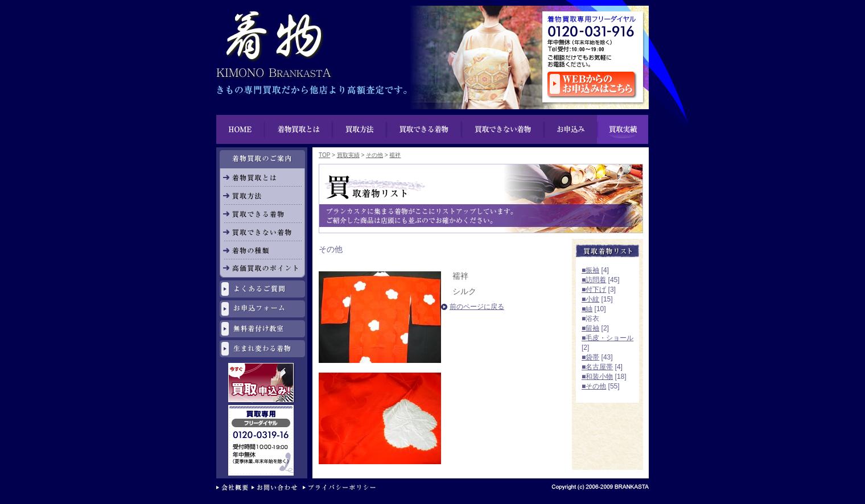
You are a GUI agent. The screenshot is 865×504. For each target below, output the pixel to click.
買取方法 (360, 129)
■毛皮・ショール (607, 338)
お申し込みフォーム (262, 309)
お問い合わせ (277, 488)
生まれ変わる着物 (262, 349)
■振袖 (590, 270)
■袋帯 (590, 357)
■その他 (594, 386)
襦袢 (395, 155)
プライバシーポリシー (342, 488)
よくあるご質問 (262, 289)
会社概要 (234, 488)
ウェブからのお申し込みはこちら (592, 85)
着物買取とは (299, 129)
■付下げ (594, 290)
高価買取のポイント (262, 268)
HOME (240, 129)
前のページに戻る (477, 307)
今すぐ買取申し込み (262, 384)
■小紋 (590, 299)
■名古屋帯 (597, 367)
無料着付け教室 (262, 329)
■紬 (587, 309)
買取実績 (623, 129)
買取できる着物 (262, 214)
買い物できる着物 (425, 129)
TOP (324, 155)
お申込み (570, 129)
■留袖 (590, 328)
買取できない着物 (503, 129)
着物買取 (273, 40)
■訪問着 (594, 280)
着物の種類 (262, 250)
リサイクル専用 (262, 410)
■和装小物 (597, 377)
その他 (374, 155)
